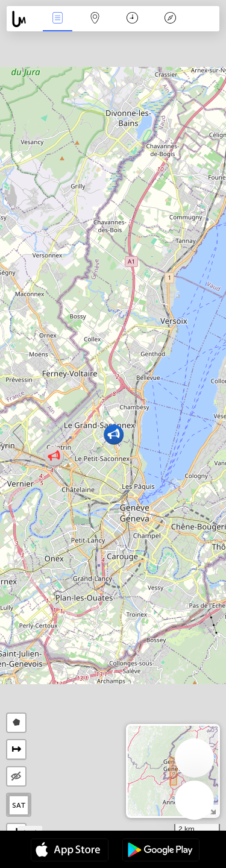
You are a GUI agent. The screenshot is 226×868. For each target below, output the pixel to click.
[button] (54, 456)
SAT (19, 805)
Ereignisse (57, 19)
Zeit (132, 19)
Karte (95, 19)
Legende (170, 19)
